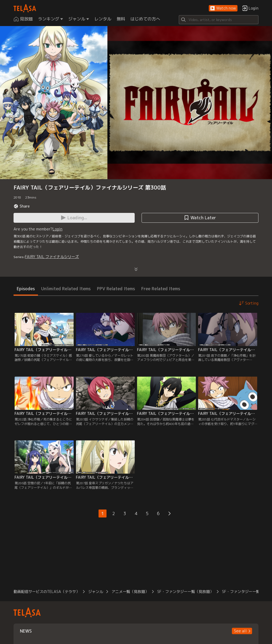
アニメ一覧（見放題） (130, 592)
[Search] (219, 20)
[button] (223, 8)
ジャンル (96, 592)
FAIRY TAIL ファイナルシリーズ (52, 257)
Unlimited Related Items (66, 289)
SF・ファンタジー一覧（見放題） (185, 592)
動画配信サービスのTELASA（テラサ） (47, 592)
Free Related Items (161, 289)
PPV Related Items (116, 289)
